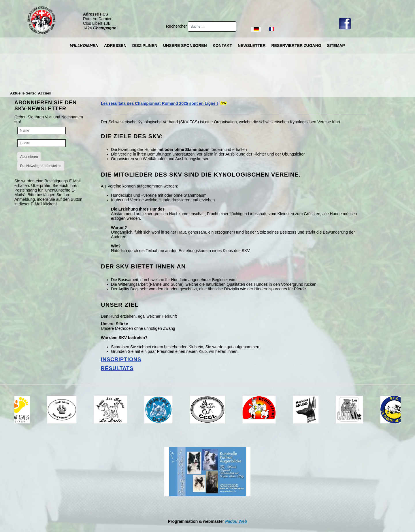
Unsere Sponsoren (185, 46)
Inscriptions (121, 359)
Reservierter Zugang (296, 46)
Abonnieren (29, 157)
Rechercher (177, 26)
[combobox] (212, 26)
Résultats (117, 368)
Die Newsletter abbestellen (41, 166)
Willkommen (84, 46)
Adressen (115, 46)
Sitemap (336, 46)
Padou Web (236, 521)
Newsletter (252, 46)
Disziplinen (145, 46)
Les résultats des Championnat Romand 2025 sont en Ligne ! (159, 103)
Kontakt (222, 46)
